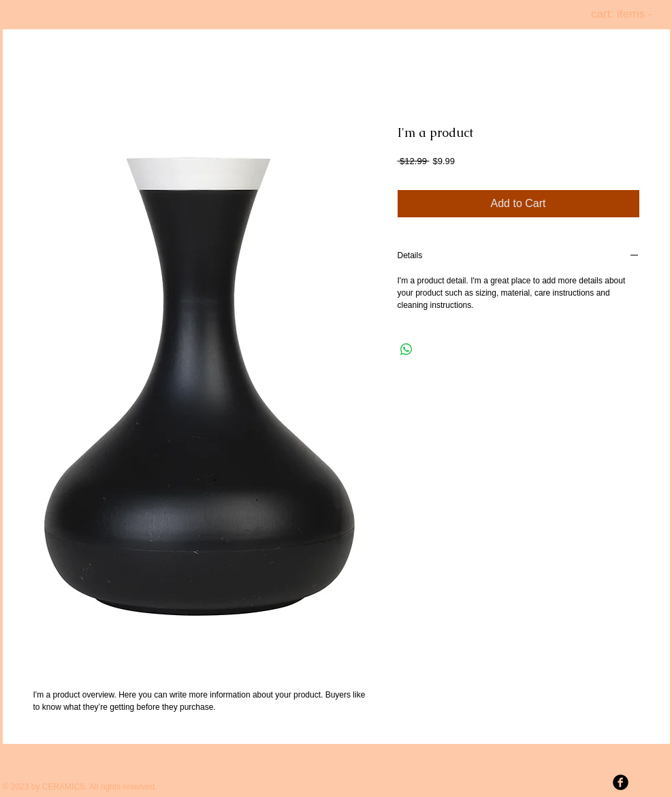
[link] (629, 14)
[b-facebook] (621, 782)
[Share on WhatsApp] (406, 349)
